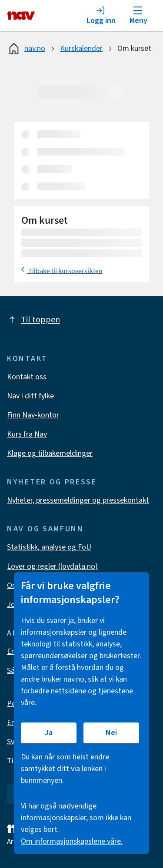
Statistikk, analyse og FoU (49, 547)
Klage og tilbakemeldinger (50, 453)
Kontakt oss (27, 377)
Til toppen (33, 320)
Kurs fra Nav (27, 434)
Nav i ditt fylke (30, 396)
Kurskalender (81, 48)
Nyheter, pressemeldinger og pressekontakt (78, 500)
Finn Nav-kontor (33, 415)
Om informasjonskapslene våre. (72, 841)
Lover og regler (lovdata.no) (52, 566)
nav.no (26, 49)
